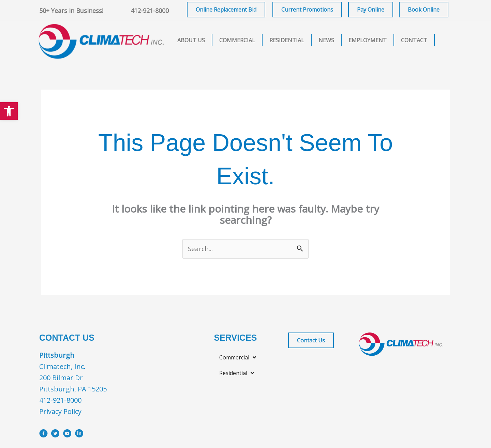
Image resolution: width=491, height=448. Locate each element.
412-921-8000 (150, 11)
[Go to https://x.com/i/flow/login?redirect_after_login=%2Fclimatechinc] (55, 435)
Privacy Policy (60, 412)
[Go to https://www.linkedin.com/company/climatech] (79, 435)
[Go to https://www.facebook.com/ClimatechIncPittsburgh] (43, 435)
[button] (9, 111)
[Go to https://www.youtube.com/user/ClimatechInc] (67, 435)
